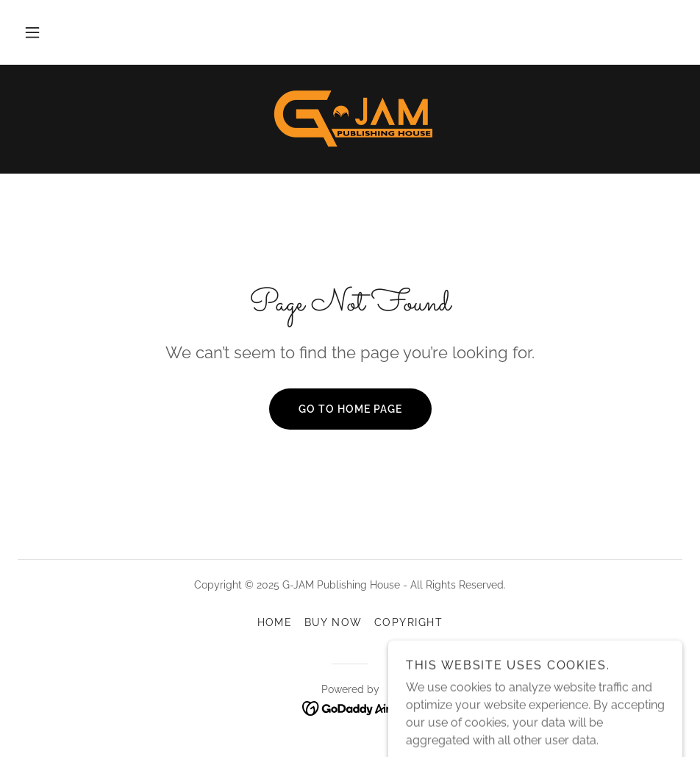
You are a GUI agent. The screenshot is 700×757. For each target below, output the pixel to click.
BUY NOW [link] (334, 622)
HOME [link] (275, 622)
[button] (32, 32)
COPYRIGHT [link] (408, 622)
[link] (350, 118)
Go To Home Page (350, 409)
